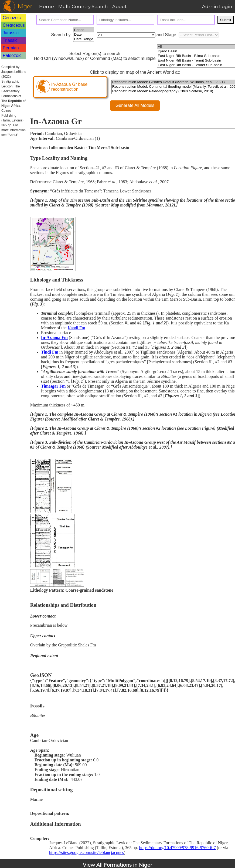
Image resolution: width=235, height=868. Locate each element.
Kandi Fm (76, 328)
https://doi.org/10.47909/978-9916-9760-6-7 (178, 848)
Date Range (84, 39)
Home (47, 6)
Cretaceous (14, 25)
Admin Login (217, 6)
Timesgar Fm (53, 386)
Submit (225, 20)
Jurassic (11, 33)
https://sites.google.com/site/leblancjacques (86, 852)
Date (84, 35)
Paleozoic (12, 55)
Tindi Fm (50, 352)
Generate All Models (135, 105)
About (120, 6)
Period (84, 30)
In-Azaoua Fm (54, 338)
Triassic (10, 40)
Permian (11, 48)
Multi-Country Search (83, 6)
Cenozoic (12, 18)
